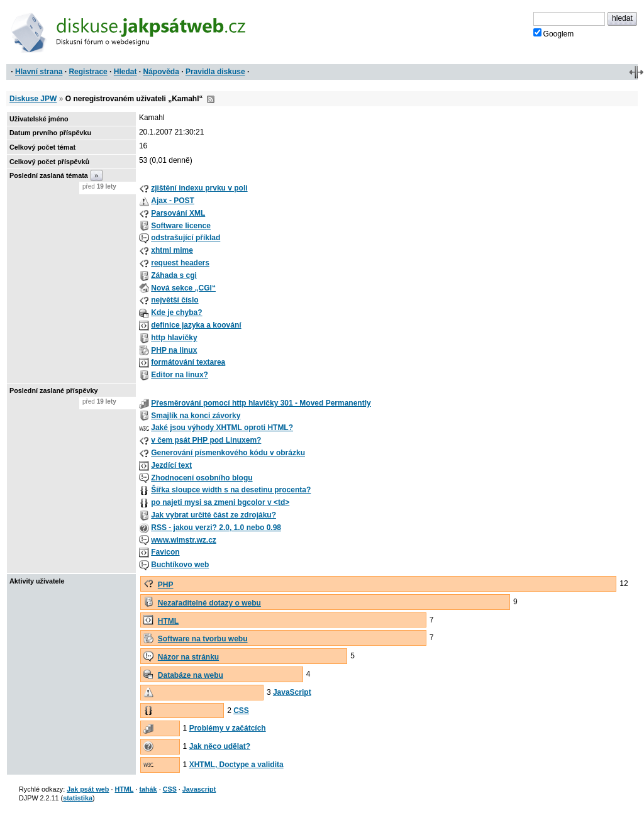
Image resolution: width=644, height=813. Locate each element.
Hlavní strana (39, 72)
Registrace (88, 72)
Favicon (165, 552)
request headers (180, 263)
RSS (211, 99)
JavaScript (292, 692)
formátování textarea (188, 362)
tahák (148, 789)
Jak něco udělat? (220, 746)
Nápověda (161, 72)
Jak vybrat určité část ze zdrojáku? (214, 515)
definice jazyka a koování (196, 325)
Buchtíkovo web (180, 565)
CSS (241, 711)
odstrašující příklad (186, 238)
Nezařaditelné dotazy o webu (209, 603)
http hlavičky (174, 338)
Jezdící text (171, 465)
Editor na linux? (180, 375)
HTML (168, 621)
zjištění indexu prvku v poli (199, 188)
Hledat (125, 72)
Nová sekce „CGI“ (183, 288)
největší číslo (175, 300)
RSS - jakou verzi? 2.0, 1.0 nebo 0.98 (216, 528)
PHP (166, 585)
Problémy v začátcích (228, 728)
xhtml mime (172, 250)
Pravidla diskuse (215, 72)
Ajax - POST (173, 201)
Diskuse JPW (33, 99)
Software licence (181, 226)
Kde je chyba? (176, 312)
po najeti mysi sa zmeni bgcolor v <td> (220, 502)
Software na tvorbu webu (203, 639)
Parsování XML (178, 213)
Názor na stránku (188, 657)
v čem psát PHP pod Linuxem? (206, 440)
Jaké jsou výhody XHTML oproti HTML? (222, 428)
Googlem (554, 33)
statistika (78, 798)
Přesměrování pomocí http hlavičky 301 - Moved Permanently (261, 403)
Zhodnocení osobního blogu (202, 478)
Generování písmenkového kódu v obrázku (228, 453)
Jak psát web (88, 789)
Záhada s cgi (174, 275)
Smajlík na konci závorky (196, 416)
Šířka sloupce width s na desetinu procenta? (231, 490)
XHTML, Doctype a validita (236, 765)
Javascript (199, 789)
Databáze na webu (191, 675)
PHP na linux (174, 350)
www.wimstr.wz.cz (184, 540)
